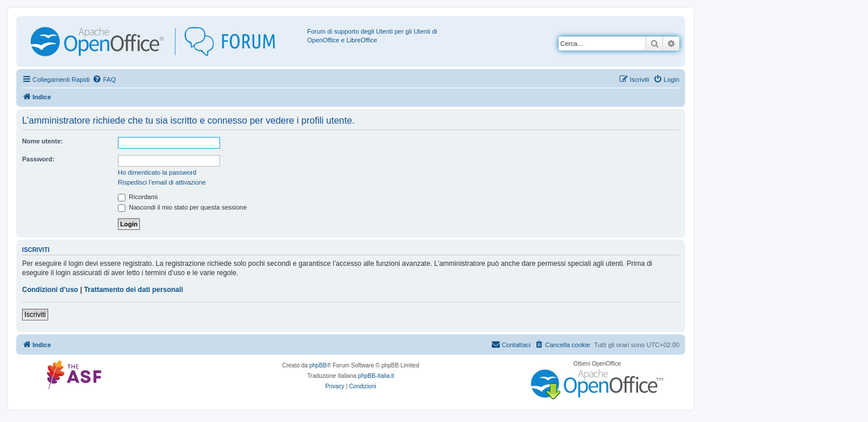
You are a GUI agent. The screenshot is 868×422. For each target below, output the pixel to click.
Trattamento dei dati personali (134, 290)
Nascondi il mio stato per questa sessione (182, 207)
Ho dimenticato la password (157, 172)
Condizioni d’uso (50, 290)
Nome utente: (42, 141)
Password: (38, 159)
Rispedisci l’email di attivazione (162, 182)
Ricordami (138, 197)
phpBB (318, 365)
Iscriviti (35, 315)
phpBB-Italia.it (376, 376)
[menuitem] (104, 80)
